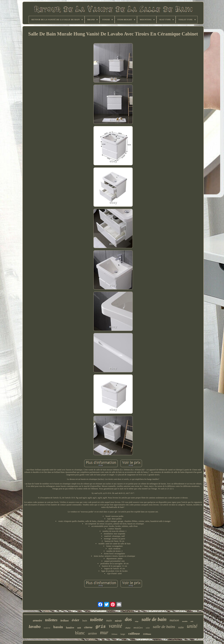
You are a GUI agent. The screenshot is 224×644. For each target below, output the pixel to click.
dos (128, 619)
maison (174, 620)
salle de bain (154, 619)
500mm (114, 634)
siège (137, 621)
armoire (37, 620)
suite (181, 627)
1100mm (147, 634)
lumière (70, 628)
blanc (80, 633)
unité (192, 626)
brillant (65, 621)
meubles (138, 628)
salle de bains (164, 627)
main (109, 620)
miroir (118, 621)
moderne (47, 628)
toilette (97, 619)
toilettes (51, 620)
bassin (58, 627)
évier (75, 620)
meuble (185, 621)
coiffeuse (134, 634)
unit (79, 628)
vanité (115, 626)
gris (101, 627)
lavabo (35, 626)
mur (104, 632)
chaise (128, 628)
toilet (148, 628)
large (123, 634)
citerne (88, 627)
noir (192, 621)
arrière (92, 633)
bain (85, 621)
